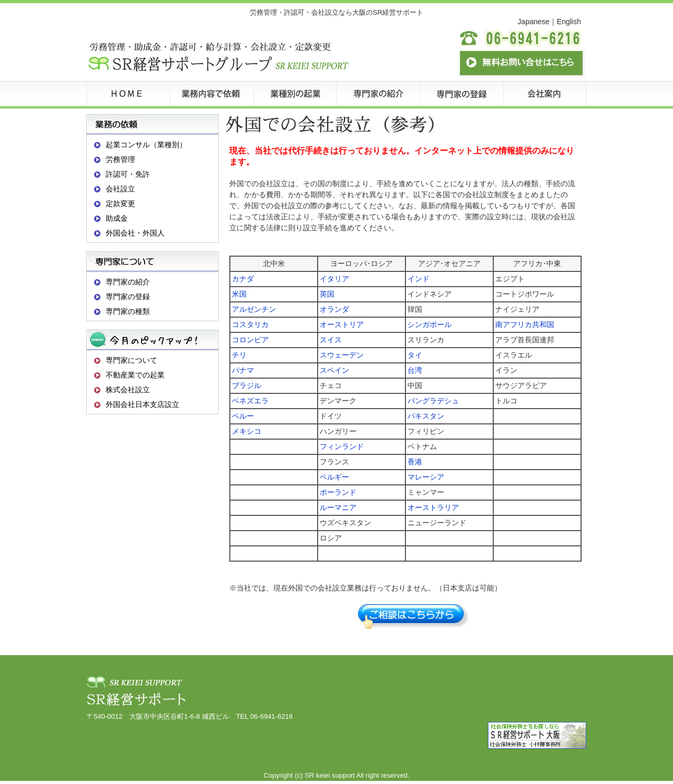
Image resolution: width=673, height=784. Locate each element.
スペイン (334, 370)
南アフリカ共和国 (525, 324)
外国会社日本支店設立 (142, 404)
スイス (331, 340)
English (569, 22)
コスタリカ (250, 324)
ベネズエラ (250, 401)
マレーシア (426, 477)
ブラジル (247, 385)
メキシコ (247, 431)
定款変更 (120, 203)
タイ (415, 355)
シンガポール (430, 324)
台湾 (415, 370)
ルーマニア (338, 507)
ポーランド (338, 492)
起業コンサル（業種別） (146, 145)
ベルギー (334, 477)
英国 (327, 294)
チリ (239, 355)
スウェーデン (342, 355)
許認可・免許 (128, 174)
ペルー (243, 416)
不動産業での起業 (135, 375)
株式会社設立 (128, 390)
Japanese (533, 22)
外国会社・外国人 (135, 233)
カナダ (243, 279)
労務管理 (120, 159)
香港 (415, 462)
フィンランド (342, 446)
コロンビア (250, 340)
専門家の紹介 (128, 282)
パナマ (243, 370)
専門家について (131, 360)
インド (419, 279)
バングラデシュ (433, 401)
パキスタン (426, 416)
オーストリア (342, 324)
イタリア (334, 279)
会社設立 (120, 189)
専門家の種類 (128, 311)
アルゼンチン (254, 309)
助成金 (117, 218)
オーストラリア (433, 507)
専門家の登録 (128, 297)
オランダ (334, 309)
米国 (239, 294)
